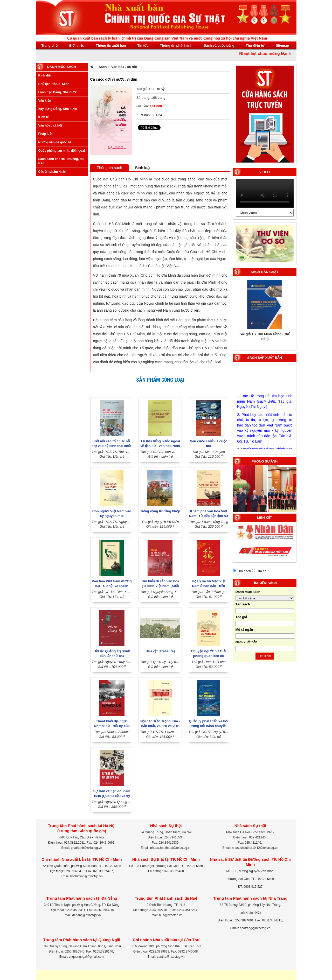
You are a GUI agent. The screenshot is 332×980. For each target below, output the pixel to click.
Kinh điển (46, 75)
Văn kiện (45, 101)
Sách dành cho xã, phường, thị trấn (61, 161)
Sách (103, 67)
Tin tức (143, 45)
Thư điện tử (255, 45)
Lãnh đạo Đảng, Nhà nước (58, 92)
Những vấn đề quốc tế (55, 142)
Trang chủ (50, 45)
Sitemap (282, 45)
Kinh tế (44, 117)
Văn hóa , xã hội (50, 125)
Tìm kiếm (265, 656)
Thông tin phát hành (176, 45)
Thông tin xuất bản (111, 45)
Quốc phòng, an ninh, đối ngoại (62, 151)
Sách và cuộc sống (219, 45)
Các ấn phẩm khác (52, 172)
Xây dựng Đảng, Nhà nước (58, 109)
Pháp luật (45, 134)
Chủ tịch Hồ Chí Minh (54, 84)
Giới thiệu (77, 45)
